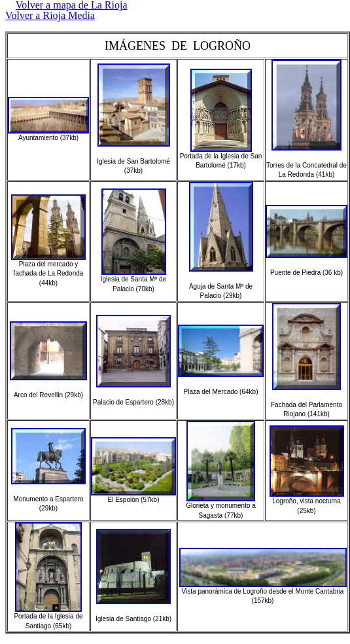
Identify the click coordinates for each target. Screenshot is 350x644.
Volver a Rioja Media (50, 15)
